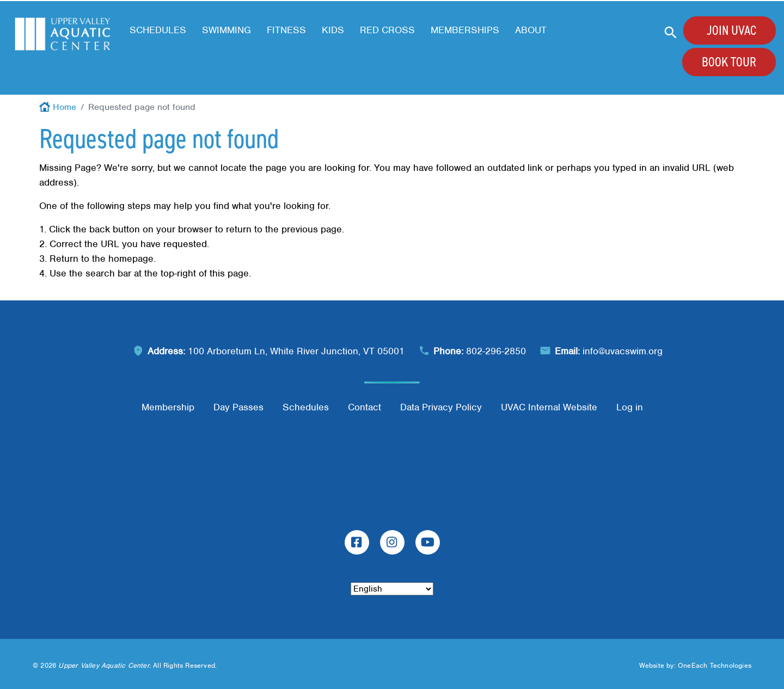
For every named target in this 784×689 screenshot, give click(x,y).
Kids (333, 30)
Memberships (465, 30)
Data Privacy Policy (441, 407)
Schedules (158, 30)
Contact (365, 407)
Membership (168, 407)
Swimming (226, 30)
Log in (630, 407)
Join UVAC (731, 30)
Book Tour (729, 62)
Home (65, 107)
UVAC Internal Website (549, 407)
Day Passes (238, 407)
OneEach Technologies (715, 665)
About (531, 30)
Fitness (286, 30)
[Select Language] (392, 589)
